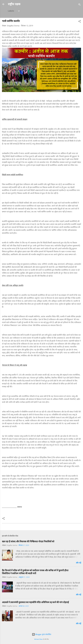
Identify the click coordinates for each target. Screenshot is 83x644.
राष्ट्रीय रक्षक (14, 4)
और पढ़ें (78, 563)
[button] (80, 22)
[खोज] (80, 5)
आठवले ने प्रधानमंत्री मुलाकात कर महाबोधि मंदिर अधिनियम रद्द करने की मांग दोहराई (35, 602)
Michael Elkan (38, 639)
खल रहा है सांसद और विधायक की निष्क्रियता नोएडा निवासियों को (28, 541)
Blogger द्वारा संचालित (42, 634)
